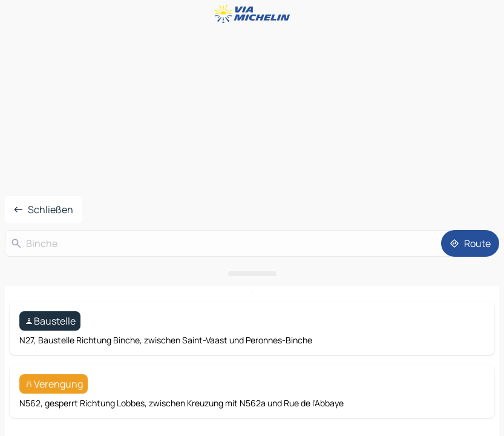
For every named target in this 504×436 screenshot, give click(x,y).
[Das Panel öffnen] (252, 274)
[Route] (470, 243)
